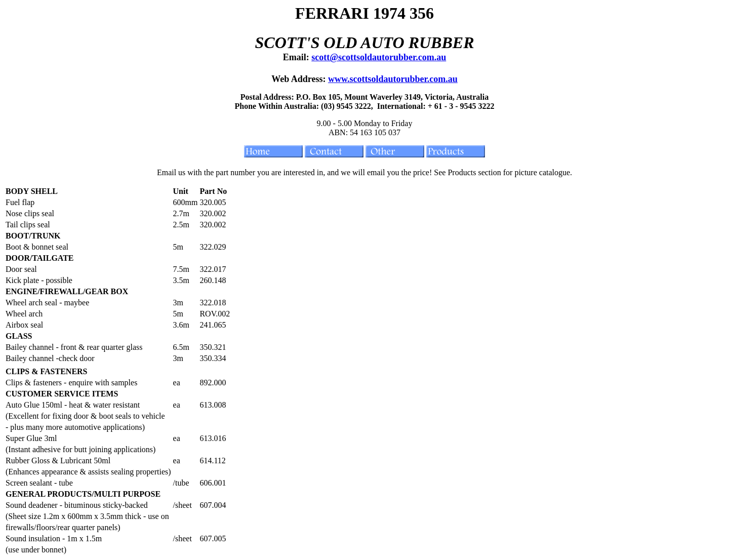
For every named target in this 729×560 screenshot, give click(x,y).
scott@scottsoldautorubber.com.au (379, 57)
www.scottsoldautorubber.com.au (393, 79)
